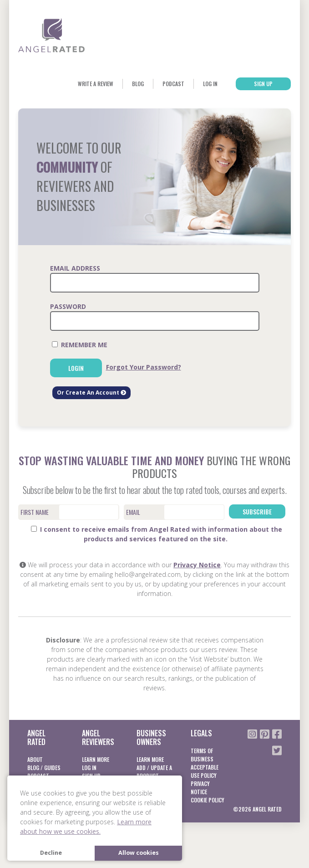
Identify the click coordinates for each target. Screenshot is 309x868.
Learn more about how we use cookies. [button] (86, 827)
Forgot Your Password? (144, 367)
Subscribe (257, 511)
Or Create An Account (91, 393)
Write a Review (96, 84)
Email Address (75, 268)
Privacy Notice (197, 565)
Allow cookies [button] (139, 853)
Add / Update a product (154, 772)
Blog (138, 84)
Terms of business (202, 755)
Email (133, 512)
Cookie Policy (208, 800)
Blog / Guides (44, 768)
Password (68, 306)
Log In (210, 84)
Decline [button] (51, 853)
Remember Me (80, 345)
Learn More (96, 759)
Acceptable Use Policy (205, 771)
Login (76, 368)
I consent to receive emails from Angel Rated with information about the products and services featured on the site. (157, 534)
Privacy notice (200, 788)
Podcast (173, 84)
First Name (35, 512)
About (35, 759)
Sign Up (263, 84)
